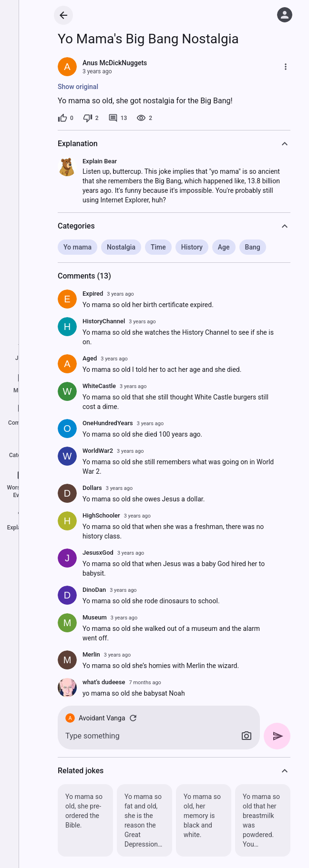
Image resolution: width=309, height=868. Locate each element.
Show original (78, 87)
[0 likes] (66, 118)
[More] (286, 67)
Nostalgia (121, 247)
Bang (253, 247)
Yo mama (77, 247)
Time (158, 247)
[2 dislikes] (91, 118)
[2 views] (144, 118)
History (192, 247)
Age (224, 247)
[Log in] (285, 15)
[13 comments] (118, 118)
